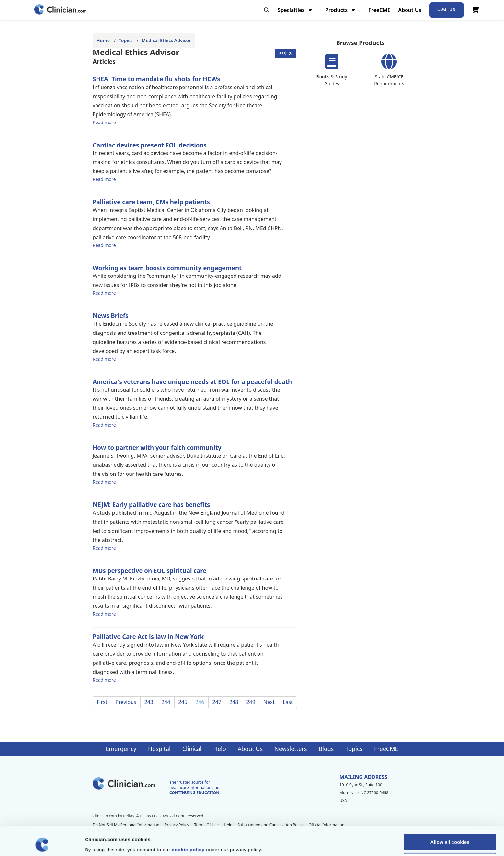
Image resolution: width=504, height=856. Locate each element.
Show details (340, 843)
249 (251, 702)
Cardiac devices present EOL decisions (150, 145)
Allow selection (450, 834)
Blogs (326, 749)
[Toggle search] (267, 10)
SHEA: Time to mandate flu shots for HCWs (156, 79)
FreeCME (379, 10)
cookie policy (188, 822)
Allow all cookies (450, 815)
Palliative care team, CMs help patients (151, 202)
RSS (286, 54)
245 (183, 702)
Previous (126, 702)
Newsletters (291, 749)
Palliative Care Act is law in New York (148, 636)
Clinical (192, 749)
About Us (410, 10)
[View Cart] (475, 10)
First (102, 702)
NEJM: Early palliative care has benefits (151, 504)
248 (234, 702)
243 (149, 702)
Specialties (296, 10)
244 (166, 702)
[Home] (60, 10)
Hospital (159, 749)
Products (341, 10)
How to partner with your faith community (157, 447)
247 (217, 702)
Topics (126, 40)
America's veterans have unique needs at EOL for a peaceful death (192, 382)
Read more (104, 122)
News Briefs (110, 316)
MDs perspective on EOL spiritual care (149, 571)
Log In (447, 10)
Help (220, 749)
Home (103, 40)
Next (269, 702)
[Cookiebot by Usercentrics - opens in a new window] (42, 843)
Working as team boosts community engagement (167, 268)
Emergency (121, 749)
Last (288, 702)
